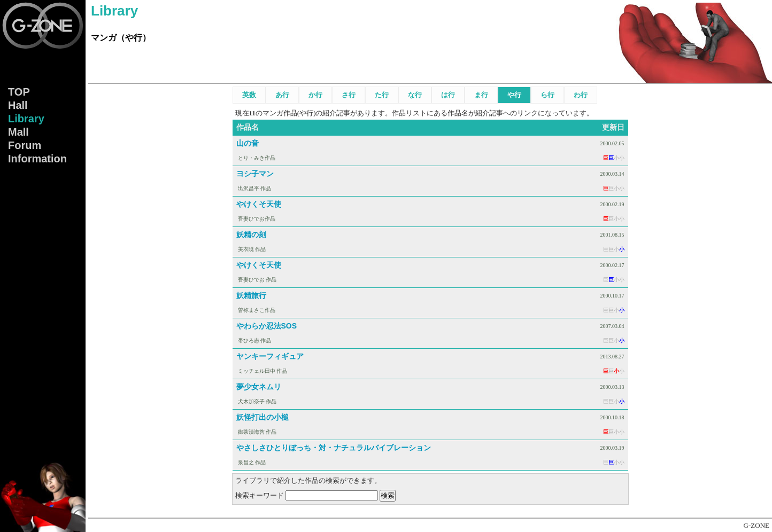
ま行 (481, 95)
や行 (514, 95)
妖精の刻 (251, 234)
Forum (25, 145)
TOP (19, 92)
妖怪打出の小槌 (263, 417)
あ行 (282, 95)
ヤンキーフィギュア (270, 356)
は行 (448, 95)
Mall (18, 132)
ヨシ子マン (255, 174)
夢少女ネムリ (259, 387)
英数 (249, 95)
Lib (26, 119)
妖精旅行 (251, 295)
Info (37, 159)
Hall (18, 105)
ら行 (547, 95)
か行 (315, 95)
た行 (382, 95)
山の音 (248, 143)
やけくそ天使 (259, 204)
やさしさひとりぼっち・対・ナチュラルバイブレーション (334, 448)
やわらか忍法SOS (267, 326)
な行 (415, 95)
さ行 (349, 95)
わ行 (581, 95)
